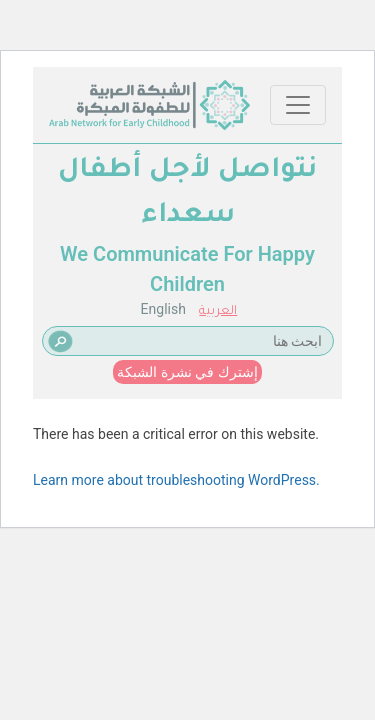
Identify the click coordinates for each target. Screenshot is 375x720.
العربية (218, 312)
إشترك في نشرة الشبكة (187, 372)
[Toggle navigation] (298, 105)
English (163, 309)
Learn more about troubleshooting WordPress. (176, 480)
